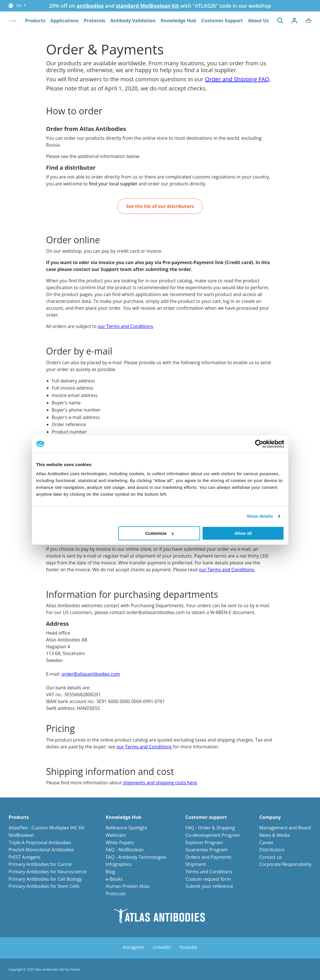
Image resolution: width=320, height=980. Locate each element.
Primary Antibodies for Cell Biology (45, 879)
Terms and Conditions (209, 872)
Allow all (243, 533)
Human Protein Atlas (128, 886)
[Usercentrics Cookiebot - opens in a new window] (259, 444)
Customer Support (222, 21)
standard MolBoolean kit (148, 6)
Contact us (271, 857)
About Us (258, 21)
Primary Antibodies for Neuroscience (48, 872)
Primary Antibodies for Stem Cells (44, 886)
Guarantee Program (207, 850)
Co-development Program (213, 835)
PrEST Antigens (25, 857)
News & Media (275, 835)
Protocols (94, 21)
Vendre (75, 969)
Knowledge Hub (179, 21)
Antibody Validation (133, 21)
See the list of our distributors (160, 206)
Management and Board (285, 828)
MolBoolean (21, 835)
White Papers (120, 843)
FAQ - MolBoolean (125, 850)
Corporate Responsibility (285, 864)
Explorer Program (204, 843)
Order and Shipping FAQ (237, 79)
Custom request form (208, 879)
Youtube (188, 947)
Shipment (196, 864)
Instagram (133, 947)
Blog (110, 872)
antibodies (90, 6)
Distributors (272, 850)
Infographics (119, 864)
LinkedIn (162, 947)
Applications (65, 21)
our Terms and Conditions (125, 326)
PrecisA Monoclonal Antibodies (41, 850)
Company (270, 817)
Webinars (116, 835)
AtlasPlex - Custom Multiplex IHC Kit (46, 828)
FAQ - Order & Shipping (210, 828)
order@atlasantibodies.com (91, 674)
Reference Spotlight (127, 828)
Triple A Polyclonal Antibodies (40, 843)
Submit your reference (209, 886)
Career (266, 843)
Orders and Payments (209, 857)
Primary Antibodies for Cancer (40, 864)
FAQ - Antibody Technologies (136, 857)
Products (35, 21)
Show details (260, 516)
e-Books (114, 879)
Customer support (206, 817)
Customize (159, 533)
